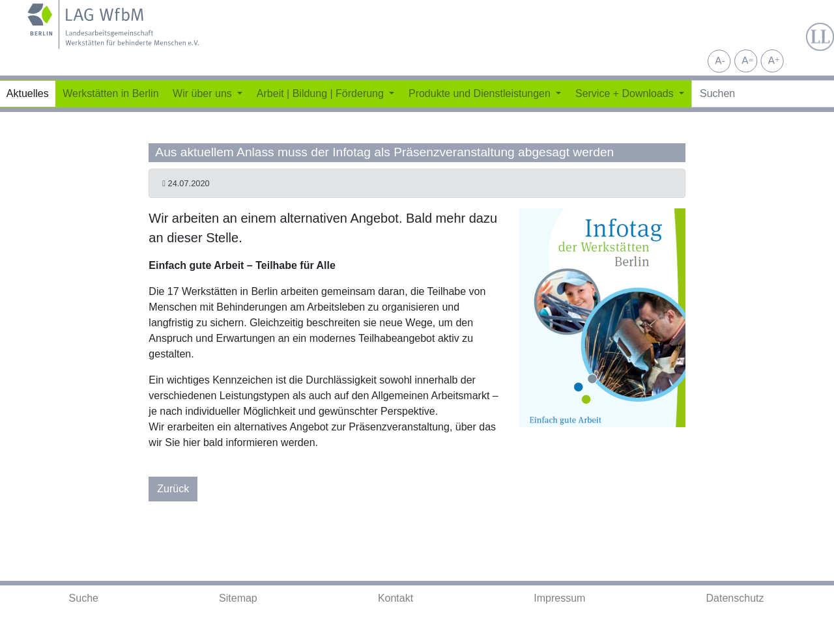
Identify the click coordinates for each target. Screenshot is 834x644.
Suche (84, 598)
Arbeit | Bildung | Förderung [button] (322, 93)
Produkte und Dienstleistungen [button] (481, 93)
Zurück (173, 489)
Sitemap (238, 598)
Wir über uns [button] (204, 93)
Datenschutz (735, 598)
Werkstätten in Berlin (110, 93)
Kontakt (395, 598)
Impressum (559, 598)
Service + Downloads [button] (626, 93)
